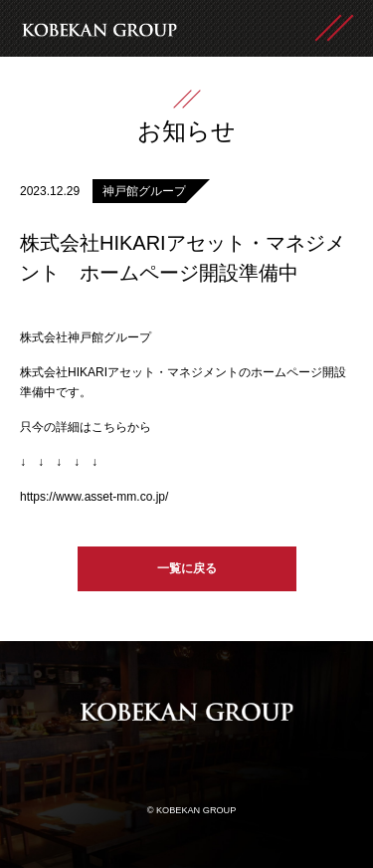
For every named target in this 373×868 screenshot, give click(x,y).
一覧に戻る (187, 568)
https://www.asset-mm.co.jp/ (94, 497)
